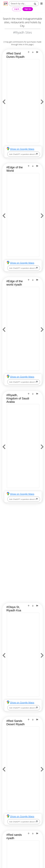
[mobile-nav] (42, 4)
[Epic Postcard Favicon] (6, 4)
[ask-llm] (37, 154)
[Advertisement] (22, 533)
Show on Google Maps (22, 149)
